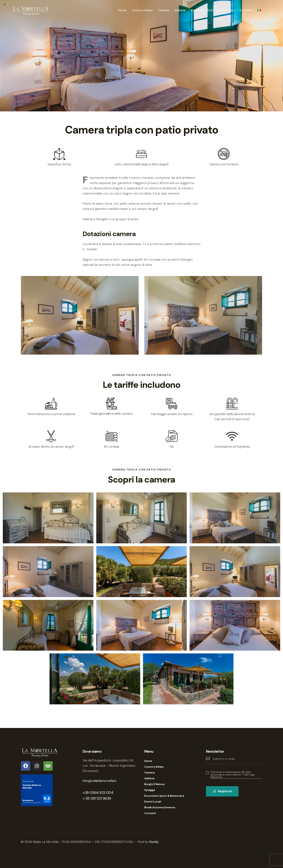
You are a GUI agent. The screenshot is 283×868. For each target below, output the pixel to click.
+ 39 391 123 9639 (97, 798)
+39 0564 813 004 (98, 793)
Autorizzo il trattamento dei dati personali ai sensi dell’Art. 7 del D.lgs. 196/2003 (233, 775)
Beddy (154, 842)
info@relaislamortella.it (99, 781)
